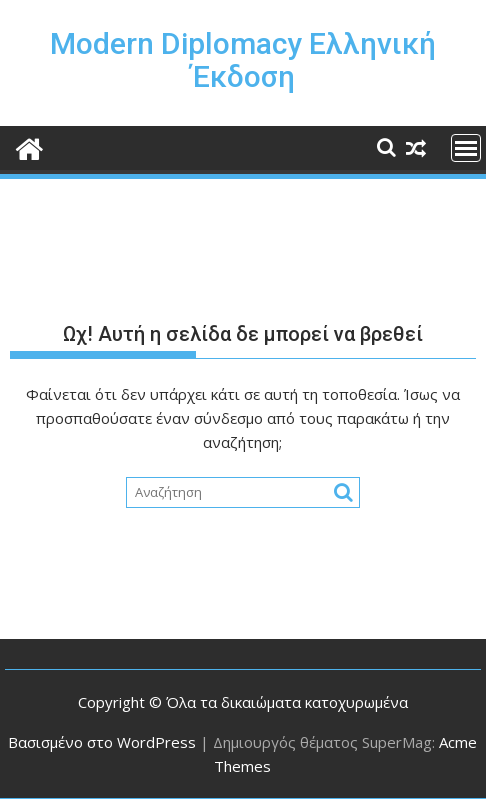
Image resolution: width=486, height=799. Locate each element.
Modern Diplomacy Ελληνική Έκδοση (243, 60)
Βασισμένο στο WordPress (102, 742)
